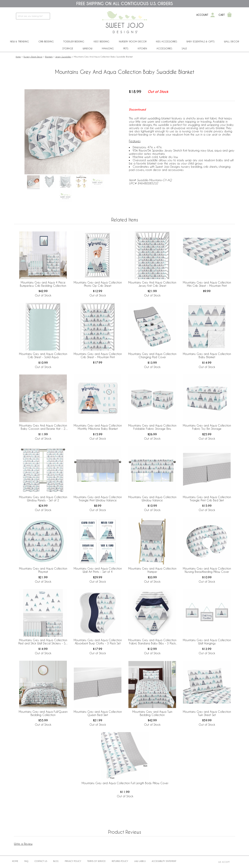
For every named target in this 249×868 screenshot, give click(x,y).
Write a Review (23, 844)
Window (88, 48)
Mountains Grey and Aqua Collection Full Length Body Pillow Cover (125, 783)
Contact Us (41, 861)
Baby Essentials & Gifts (201, 41)
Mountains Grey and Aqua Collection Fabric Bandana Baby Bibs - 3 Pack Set (152, 642)
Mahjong (108, 48)
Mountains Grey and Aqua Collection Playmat (43, 570)
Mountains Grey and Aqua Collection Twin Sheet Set (207, 713)
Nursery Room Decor (133, 41)
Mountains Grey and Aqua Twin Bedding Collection (152, 713)
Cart (222, 15)
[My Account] (213, 15)
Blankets (49, 57)
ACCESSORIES (164, 48)
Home (18, 57)
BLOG (56, 861)
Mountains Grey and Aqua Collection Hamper (152, 570)
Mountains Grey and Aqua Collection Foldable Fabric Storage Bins (152, 427)
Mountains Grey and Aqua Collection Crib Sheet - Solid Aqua (43, 355)
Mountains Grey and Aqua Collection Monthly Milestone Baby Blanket (98, 427)
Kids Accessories (167, 41)
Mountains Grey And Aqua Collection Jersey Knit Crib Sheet (152, 284)
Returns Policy (120, 861)
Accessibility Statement (164, 861)
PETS (126, 48)
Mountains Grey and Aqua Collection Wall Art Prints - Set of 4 (98, 570)
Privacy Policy (73, 861)
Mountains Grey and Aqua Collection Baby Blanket (207, 355)
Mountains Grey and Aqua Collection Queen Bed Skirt (98, 713)
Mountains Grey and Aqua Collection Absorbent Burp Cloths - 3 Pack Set (98, 642)
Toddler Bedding (74, 41)
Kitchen (142, 48)
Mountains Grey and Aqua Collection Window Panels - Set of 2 (43, 499)
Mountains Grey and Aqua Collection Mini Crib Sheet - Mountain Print (207, 284)
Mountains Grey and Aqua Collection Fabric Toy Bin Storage (207, 427)
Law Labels (140, 861)
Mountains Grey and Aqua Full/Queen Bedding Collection (43, 713)
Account (202, 15)
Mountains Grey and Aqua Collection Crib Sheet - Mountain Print (98, 355)
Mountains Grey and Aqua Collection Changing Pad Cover (152, 355)
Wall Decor (231, 41)
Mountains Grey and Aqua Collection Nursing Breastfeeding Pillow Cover (207, 570)
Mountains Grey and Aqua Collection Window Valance (152, 499)
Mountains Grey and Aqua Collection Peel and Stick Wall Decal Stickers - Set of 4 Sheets (43, 642)
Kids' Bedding (102, 41)
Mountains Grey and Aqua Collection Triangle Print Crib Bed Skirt (207, 499)
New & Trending (19, 41)
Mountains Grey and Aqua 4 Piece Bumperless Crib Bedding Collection (43, 284)
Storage (68, 48)
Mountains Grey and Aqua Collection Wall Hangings (207, 642)
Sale (184, 48)
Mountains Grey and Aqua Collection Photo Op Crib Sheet (98, 284)
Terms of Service (96, 861)
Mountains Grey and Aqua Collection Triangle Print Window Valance (98, 499)
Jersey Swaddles (63, 57)
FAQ (26, 861)
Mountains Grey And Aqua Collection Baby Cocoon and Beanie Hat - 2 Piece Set (43, 427)
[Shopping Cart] (229, 15)
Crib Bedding (46, 41)
